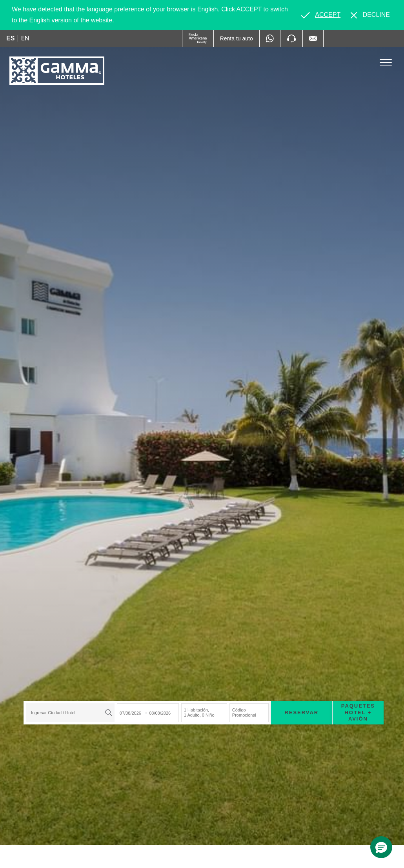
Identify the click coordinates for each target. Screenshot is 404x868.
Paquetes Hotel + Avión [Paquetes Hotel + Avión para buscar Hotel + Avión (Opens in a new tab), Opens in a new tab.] (357, 712)
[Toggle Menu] (386, 63)
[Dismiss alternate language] (370, 15)
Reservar (300, 711)
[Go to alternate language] (321, 15)
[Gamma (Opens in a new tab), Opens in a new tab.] (198, 38)
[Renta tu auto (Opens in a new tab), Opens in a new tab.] (237, 38)
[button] (381, 847)
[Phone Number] (291, 38)
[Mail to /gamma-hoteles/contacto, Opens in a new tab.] (313, 38)
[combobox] (69, 712)
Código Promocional (243, 712)
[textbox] (67, 712)
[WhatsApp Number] (270, 38)
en (25, 38)
